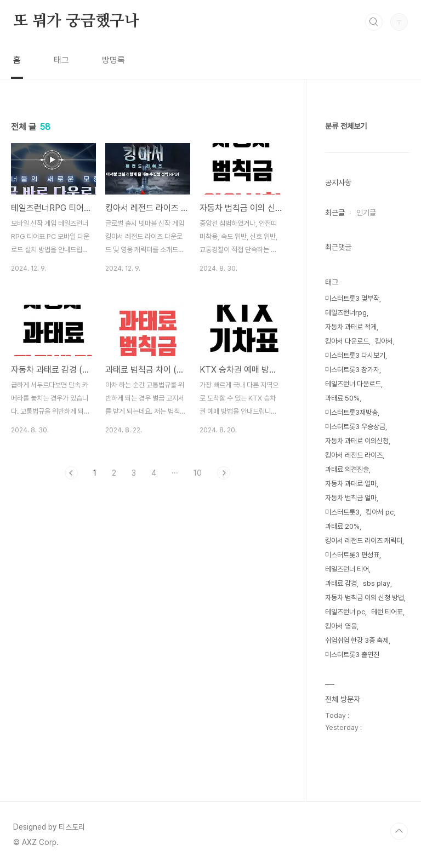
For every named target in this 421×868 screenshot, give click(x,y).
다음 (224, 473)
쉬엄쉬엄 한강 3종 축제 (357, 640)
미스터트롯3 (342, 512)
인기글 (366, 213)
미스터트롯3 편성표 (352, 555)
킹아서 (384, 341)
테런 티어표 (387, 612)
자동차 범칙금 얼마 (351, 498)
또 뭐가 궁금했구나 (76, 21)
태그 (61, 60)
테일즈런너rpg (346, 313)
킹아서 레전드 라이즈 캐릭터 (364, 541)
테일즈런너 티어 (347, 569)
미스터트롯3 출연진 (352, 655)
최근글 (335, 213)
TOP (399, 831)
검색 (374, 22)
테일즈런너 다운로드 (353, 384)
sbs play (377, 583)
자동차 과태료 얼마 (351, 484)
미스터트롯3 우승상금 (355, 427)
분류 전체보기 (346, 126)
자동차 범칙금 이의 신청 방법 (365, 598)
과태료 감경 (341, 583)
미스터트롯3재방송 (351, 412)
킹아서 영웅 (341, 626)
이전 (71, 473)
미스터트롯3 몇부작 (352, 298)
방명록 (113, 60)
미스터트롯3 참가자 (352, 370)
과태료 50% (342, 398)
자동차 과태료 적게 (351, 327)
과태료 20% (342, 526)
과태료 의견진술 (347, 469)
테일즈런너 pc (345, 612)
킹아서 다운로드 (347, 341)
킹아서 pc (380, 512)
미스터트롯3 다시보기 (355, 355)
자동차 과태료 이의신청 (357, 441)
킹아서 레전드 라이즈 (354, 455)
